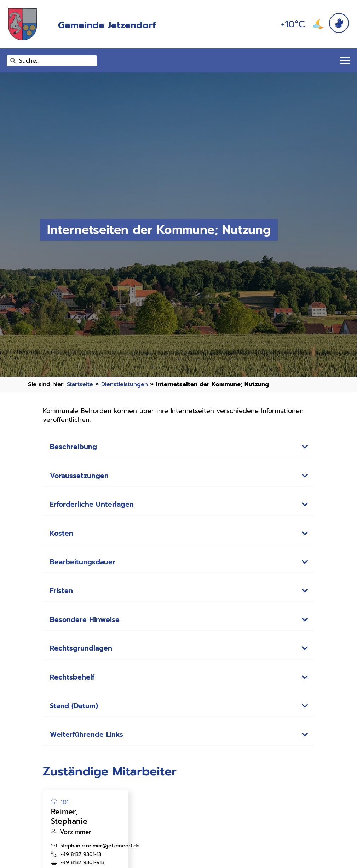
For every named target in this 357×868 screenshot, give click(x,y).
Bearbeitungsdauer (85, 564)
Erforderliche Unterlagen (95, 506)
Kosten (62, 535)
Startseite (81, 384)
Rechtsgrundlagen (83, 652)
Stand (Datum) (75, 711)
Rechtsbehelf (74, 682)
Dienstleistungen (127, 384)
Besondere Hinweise (88, 623)
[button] (179, 447)
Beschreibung (75, 447)
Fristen (62, 594)
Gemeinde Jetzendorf (120, 24)
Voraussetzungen (81, 476)
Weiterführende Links (90, 740)
